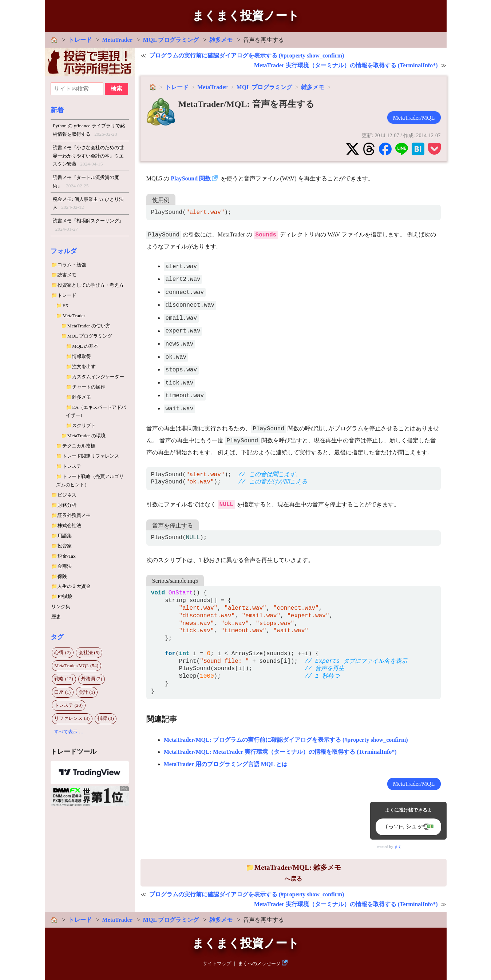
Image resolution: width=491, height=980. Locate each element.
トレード (80, 40)
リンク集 (61, 607)
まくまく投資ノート (246, 16)
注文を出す (84, 366)
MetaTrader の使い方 (89, 326)
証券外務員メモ (74, 515)
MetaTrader (117, 40)
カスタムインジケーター (98, 377)
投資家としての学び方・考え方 (91, 285)
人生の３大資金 (74, 586)
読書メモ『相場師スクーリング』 (88, 226)
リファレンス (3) (72, 718)
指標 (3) (106, 718)
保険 (62, 576)
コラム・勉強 (72, 265)
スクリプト (84, 425)
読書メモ (67, 275)
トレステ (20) (68, 705)
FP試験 (65, 596)
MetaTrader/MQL (414, 118)
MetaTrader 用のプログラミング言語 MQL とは (226, 764)
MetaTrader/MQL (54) (76, 666)
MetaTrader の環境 (86, 436)
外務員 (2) (92, 679)
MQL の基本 (85, 346)
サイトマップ (217, 964)
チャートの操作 (89, 387)
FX (65, 305)
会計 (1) (87, 692)
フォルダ (64, 251)
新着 (57, 110)
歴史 (56, 617)
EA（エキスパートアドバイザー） (96, 411)
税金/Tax (67, 556)
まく (398, 847)
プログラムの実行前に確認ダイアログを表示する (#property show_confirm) (247, 55)
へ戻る (293, 873)
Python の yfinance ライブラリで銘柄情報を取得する (89, 131)
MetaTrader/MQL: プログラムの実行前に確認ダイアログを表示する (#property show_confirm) (286, 740)
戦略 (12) (64, 679)
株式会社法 (69, 525)
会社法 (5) (89, 652)
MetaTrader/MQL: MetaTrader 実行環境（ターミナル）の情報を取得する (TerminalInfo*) (280, 752)
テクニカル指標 (79, 446)
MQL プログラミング (171, 40)
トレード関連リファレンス (91, 456)
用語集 (65, 536)
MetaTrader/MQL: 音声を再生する (246, 104)
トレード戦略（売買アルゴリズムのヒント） (90, 481)
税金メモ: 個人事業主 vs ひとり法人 (88, 204)
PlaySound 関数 (191, 178)
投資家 (65, 546)
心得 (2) (62, 652)
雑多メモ (221, 40)
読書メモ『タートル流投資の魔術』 (86, 182)
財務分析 (67, 505)
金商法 (65, 566)
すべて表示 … (69, 732)
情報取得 (82, 356)
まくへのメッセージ (259, 964)
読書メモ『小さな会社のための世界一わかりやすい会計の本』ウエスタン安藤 (88, 157)
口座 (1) (62, 692)
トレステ (72, 466)
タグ (57, 637)
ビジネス (67, 495)
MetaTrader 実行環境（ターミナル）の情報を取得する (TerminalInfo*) (346, 65)
